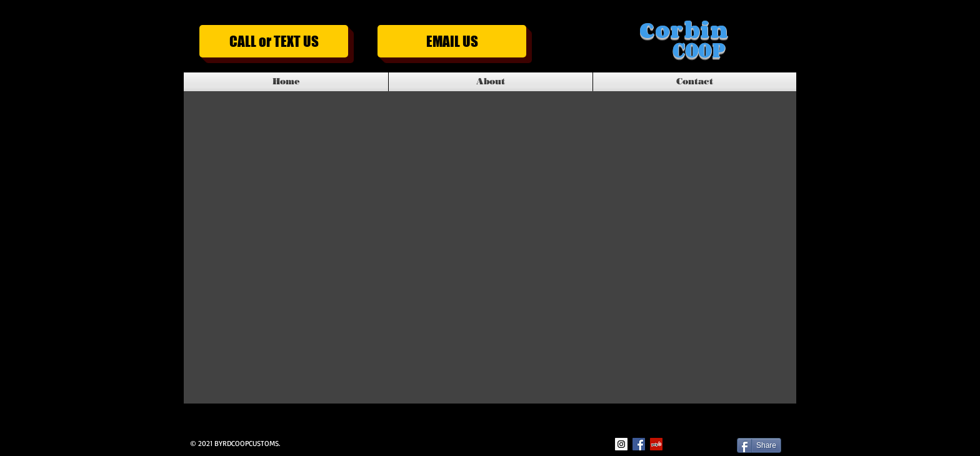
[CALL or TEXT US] (274, 41)
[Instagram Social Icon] (621, 444)
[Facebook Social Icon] (639, 444)
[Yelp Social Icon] (656, 444)
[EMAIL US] (452, 41)
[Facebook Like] (702, 444)
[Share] (759, 445)
